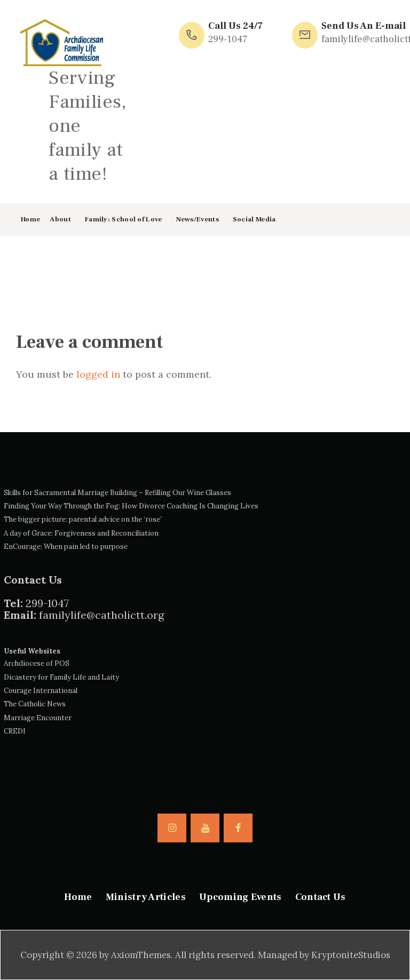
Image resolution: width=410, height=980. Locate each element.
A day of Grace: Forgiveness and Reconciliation (81, 533)
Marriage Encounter (38, 718)
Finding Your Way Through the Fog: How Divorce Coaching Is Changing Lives (131, 506)
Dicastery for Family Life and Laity (61, 677)
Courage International (41, 691)
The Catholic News (35, 704)
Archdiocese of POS (37, 663)
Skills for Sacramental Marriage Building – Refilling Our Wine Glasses (117, 493)
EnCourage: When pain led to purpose (66, 547)
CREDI (15, 731)
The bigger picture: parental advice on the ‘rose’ (83, 519)
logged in (98, 374)
